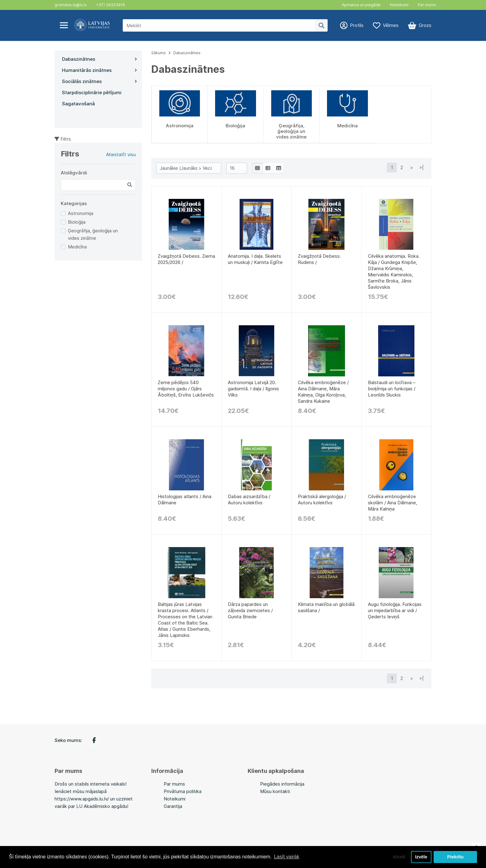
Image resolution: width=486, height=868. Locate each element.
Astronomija (81, 213)
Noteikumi (399, 5)
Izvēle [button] (421, 857)
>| (422, 167)
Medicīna (77, 247)
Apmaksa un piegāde (361, 5)
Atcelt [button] (399, 857)
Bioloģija (77, 222)
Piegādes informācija (282, 784)
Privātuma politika (183, 791)
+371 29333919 (110, 5)
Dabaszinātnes (187, 53)
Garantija (173, 806)
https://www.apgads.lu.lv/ (82, 799)
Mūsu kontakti (275, 791)
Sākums (159, 53)
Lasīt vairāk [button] (287, 857)
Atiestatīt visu (121, 154)
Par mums (427, 5)
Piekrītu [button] (455, 857)
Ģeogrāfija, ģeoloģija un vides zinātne (93, 234)
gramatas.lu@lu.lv (71, 5)
